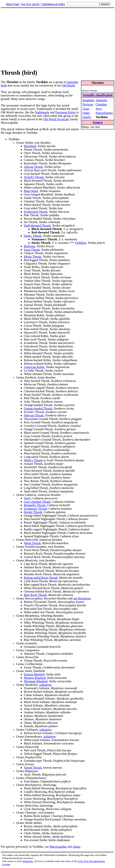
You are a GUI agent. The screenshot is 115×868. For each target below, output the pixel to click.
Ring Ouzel (31, 191)
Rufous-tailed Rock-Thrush (41, 578)
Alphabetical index (53, 4)
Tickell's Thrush (34, 177)
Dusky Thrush (33, 236)
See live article (30, 4)
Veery (27, 498)
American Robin (34, 367)
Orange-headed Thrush (38, 408)
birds (4, 85)
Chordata (101, 104)
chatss (76, 847)
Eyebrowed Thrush (36, 212)
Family (87, 117)
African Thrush (33, 167)
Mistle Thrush (32, 257)
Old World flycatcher (56, 119)
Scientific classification (98, 95)
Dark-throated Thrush (37, 225)
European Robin (65, 112)
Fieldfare (81, 243)
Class (86, 109)
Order (86, 113)
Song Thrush (32, 250)
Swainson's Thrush (35, 509)
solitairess (45, 685)
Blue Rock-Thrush (35, 595)
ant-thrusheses (82, 598)
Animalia (101, 100)
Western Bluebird (35, 678)
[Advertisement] (57, 38)
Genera (98, 122)
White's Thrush (33, 460)
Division (88, 104)
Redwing (29, 246)
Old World (68, 85)
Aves (99, 109)
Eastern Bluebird (34, 674)
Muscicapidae (58, 847)
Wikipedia (28, 861)
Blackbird (30, 146)
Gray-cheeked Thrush (37, 502)
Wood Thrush (32, 543)
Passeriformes (104, 113)
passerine (72, 82)
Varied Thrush (33, 768)
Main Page (13, 4)
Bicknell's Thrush (35, 505)
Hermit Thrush (33, 512)
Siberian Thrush (34, 415)
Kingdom (88, 100)
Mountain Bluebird (36, 681)
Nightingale (42, 112)
